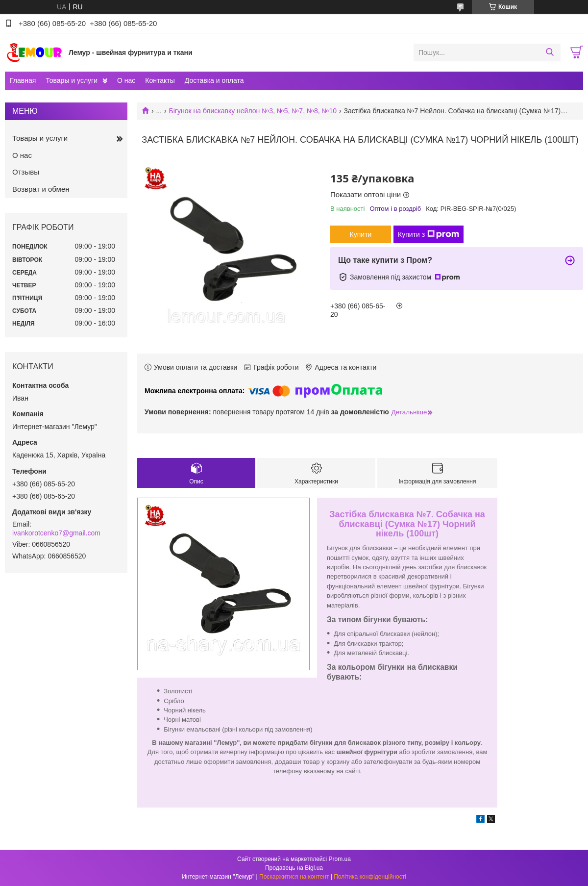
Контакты (160, 80)
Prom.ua (340, 859)
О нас (126, 80)
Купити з (429, 234)
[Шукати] (550, 52)
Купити (361, 234)
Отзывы (26, 172)
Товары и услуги (72, 80)
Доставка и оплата (214, 80)
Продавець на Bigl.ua (294, 868)
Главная (23, 80)
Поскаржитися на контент (294, 877)
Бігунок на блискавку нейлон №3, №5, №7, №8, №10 (253, 111)
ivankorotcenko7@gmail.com (56, 533)
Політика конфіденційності (370, 877)
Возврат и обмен (41, 189)
